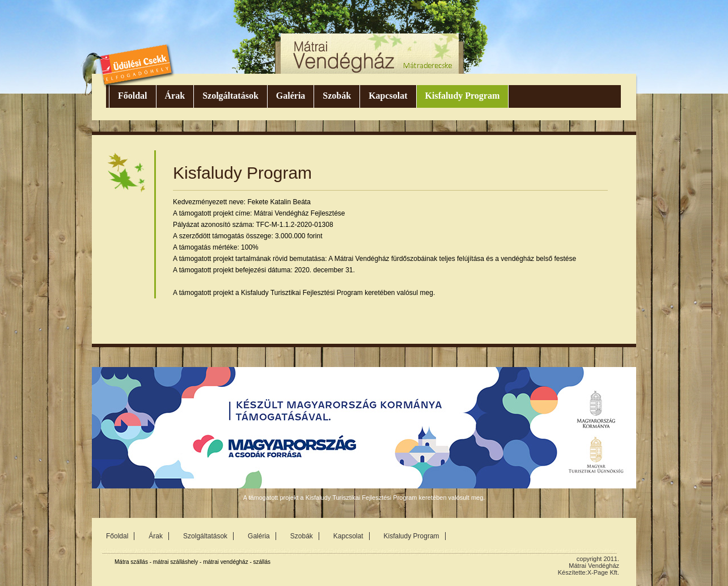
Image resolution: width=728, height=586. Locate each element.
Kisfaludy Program (463, 96)
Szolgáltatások (230, 96)
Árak (175, 96)
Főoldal (133, 96)
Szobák (337, 96)
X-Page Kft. (603, 572)
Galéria (291, 96)
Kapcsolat (388, 96)
